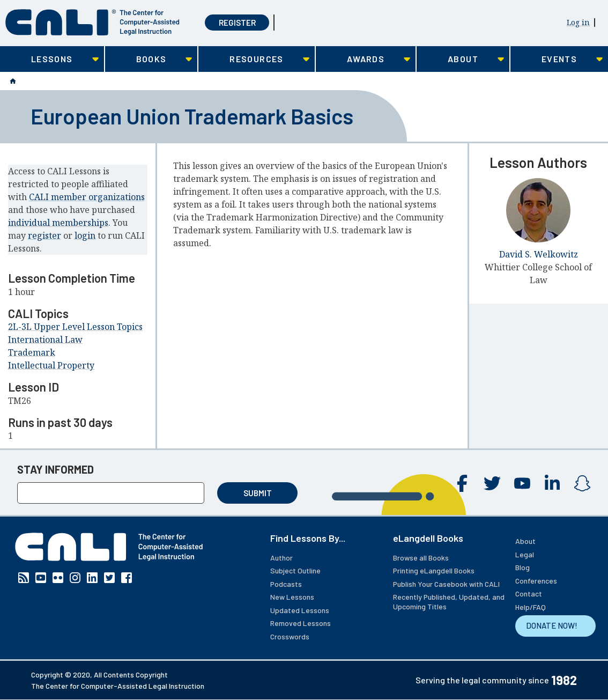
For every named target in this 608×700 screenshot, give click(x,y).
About (525, 541)
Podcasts (286, 584)
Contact (529, 594)
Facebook (462, 483)
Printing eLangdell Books (434, 570)
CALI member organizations (87, 197)
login (85, 235)
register (45, 235)
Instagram (582, 483)
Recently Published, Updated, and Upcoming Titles (449, 602)
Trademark (32, 352)
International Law (45, 340)
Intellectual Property (51, 365)
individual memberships (58, 223)
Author (281, 558)
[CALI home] (92, 22)
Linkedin (552, 483)
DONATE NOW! (552, 625)
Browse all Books (421, 558)
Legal (525, 554)
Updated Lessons (300, 610)
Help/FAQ (531, 607)
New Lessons (292, 597)
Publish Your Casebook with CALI (446, 584)
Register (237, 23)
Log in (578, 22)
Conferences (536, 581)
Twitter (492, 483)
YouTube (522, 483)
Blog (522, 567)
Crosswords (290, 636)
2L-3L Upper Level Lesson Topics (75, 327)
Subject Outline (295, 570)
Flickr (58, 578)
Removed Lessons (301, 623)
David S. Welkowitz (539, 254)
